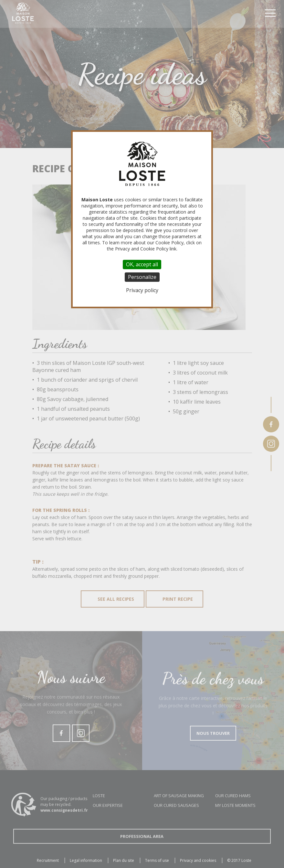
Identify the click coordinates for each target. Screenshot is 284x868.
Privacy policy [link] (142, 290)
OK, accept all (142, 264)
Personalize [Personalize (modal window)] (142, 277)
